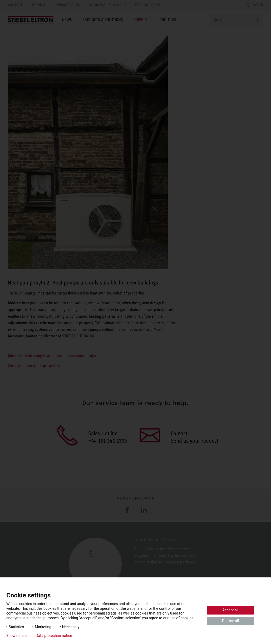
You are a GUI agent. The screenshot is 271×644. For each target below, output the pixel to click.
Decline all (230, 621)
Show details (17, 636)
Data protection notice (54, 636)
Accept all (230, 610)
